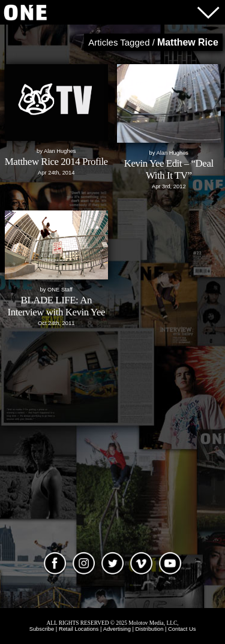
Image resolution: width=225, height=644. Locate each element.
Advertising (117, 629)
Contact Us (182, 629)
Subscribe (42, 629)
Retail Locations (79, 629)
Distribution (150, 629)
